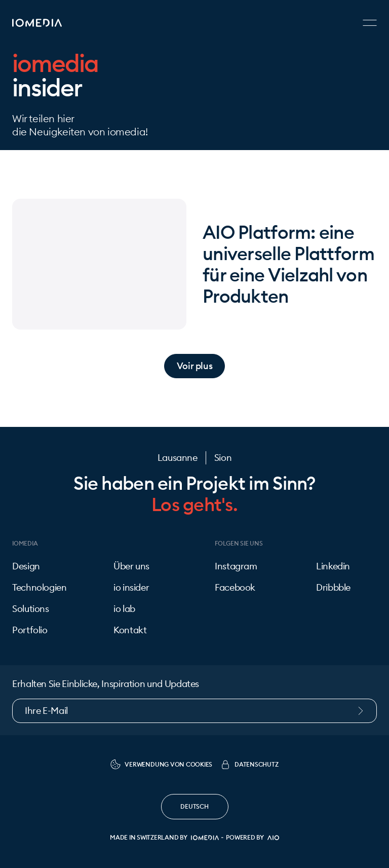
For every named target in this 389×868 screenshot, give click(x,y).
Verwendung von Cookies (161, 765)
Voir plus (195, 366)
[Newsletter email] (194, 711)
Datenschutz (249, 765)
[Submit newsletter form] (366, 711)
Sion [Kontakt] (223, 458)
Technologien (40, 588)
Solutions (31, 609)
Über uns (131, 566)
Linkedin (333, 566)
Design (26, 566)
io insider (131, 588)
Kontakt (130, 630)
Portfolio (30, 630)
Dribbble (333, 588)
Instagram (236, 566)
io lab (124, 609)
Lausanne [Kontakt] (178, 458)
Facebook (235, 588)
